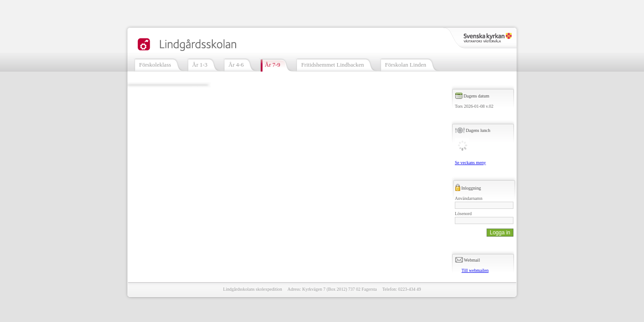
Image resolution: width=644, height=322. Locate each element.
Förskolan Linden (406, 65)
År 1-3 (200, 65)
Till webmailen (475, 270)
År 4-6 (236, 65)
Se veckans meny (470, 163)
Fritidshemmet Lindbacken (332, 65)
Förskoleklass (155, 65)
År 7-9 (272, 65)
